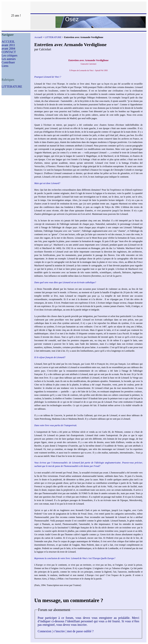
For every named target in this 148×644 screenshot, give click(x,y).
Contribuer (8, 62)
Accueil (38, 37)
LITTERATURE (12, 87)
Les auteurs (9, 59)
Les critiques (9, 55)
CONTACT (9, 52)
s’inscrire (59, 631)
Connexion (45, 631)
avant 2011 (8, 45)
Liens (5, 66)
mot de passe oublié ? (80, 631)
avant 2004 (8, 49)
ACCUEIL (8, 42)
